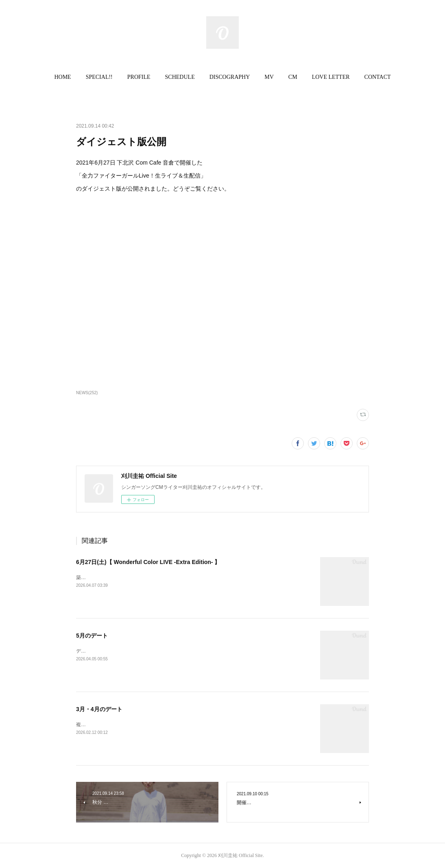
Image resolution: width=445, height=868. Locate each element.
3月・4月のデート (99, 709)
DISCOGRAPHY (230, 77)
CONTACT (378, 77)
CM (293, 77)
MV (269, 77)
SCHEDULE (180, 77)
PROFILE (139, 77)
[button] (62, 77)
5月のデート (92, 636)
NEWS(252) (87, 393)
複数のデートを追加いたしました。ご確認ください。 (135, 725)
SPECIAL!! (99, 77)
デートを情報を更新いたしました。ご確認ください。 (135, 651)
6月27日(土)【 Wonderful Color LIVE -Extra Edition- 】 (148, 562)
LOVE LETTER (331, 77)
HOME (62, 77)
